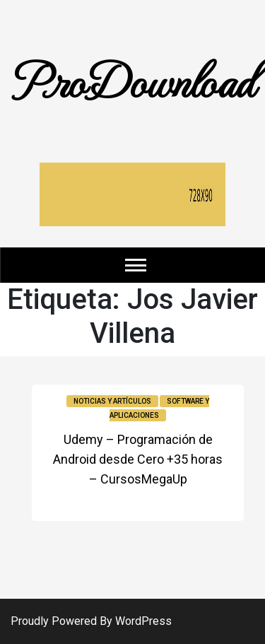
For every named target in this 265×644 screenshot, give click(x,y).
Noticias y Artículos (112, 401)
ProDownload (133, 80)
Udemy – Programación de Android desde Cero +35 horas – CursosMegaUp (138, 459)
